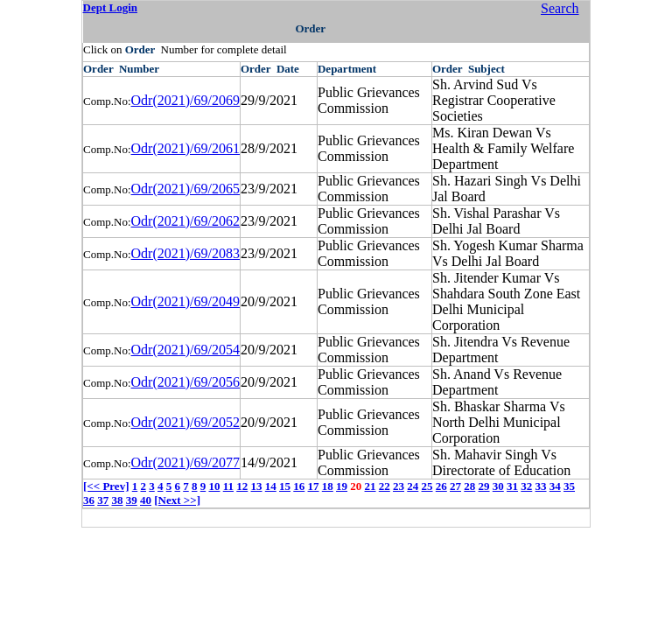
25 (427, 486)
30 (498, 486)
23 (399, 486)
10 (214, 486)
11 (228, 486)
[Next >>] (177, 500)
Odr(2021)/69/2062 (185, 221)
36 (89, 500)
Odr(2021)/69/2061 (185, 148)
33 (541, 486)
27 (455, 486)
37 (103, 500)
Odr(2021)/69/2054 (185, 350)
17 (314, 486)
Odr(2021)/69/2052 (185, 422)
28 (469, 486)
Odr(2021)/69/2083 (185, 253)
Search (560, 8)
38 (118, 500)
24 (413, 486)
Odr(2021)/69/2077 (185, 462)
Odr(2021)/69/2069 (185, 100)
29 (484, 486)
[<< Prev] (106, 486)
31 (512, 486)
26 (441, 486)
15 (285, 486)
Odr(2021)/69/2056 (185, 382)
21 (371, 486)
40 (146, 500)
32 (526, 486)
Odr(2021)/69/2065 (185, 189)
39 (132, 500)
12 (242, 486)
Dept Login (110, 7)
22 (385, 486)
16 (299, 486)
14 (271, 486)
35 (569, 486)
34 (555, 486)
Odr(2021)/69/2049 (185, 301)
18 (328, 486)
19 (342, 486)
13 (257, 486)
